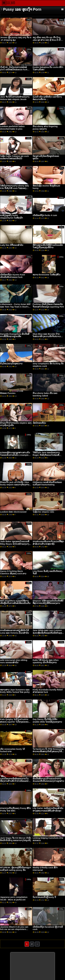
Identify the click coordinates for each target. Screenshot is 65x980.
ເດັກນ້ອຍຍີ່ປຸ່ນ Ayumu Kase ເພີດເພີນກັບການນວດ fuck (13, 276)
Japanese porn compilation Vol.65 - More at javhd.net (14, 898)
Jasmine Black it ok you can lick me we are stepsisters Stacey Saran (14, 929)
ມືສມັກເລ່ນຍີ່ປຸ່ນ (39, 423)
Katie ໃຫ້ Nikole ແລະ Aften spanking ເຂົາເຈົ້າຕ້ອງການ (46, 661)
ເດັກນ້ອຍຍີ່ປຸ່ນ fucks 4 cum (45, 215)
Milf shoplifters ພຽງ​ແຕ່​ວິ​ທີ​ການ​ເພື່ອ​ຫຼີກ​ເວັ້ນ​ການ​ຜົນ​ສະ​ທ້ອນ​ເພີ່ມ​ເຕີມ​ (15, 602)
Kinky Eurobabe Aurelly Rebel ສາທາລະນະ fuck (48, 691)
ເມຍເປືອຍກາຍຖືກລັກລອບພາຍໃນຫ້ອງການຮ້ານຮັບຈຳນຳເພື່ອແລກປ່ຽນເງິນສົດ (16, 781)
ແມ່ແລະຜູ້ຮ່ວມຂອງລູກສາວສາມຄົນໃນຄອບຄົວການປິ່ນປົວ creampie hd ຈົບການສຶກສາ (15, 455)
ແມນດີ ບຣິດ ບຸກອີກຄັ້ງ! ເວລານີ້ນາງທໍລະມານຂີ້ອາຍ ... (47, 98)
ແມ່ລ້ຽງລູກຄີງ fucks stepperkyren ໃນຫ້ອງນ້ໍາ (12, 217)
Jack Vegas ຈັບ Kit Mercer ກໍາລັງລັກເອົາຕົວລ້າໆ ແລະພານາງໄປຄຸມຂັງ (16, 839)
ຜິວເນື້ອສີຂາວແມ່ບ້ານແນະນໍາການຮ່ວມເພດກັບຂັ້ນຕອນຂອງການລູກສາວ (48, 780)
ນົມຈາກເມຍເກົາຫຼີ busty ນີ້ (44, 897)
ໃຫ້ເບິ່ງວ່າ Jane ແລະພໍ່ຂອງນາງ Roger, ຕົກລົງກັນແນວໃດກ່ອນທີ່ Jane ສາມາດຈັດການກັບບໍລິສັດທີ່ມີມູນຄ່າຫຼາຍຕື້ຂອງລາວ (47, 456)
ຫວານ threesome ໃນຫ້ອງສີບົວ (47, 275)
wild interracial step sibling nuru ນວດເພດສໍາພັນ (14, 661)
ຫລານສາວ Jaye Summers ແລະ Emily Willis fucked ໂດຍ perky (15, 691)
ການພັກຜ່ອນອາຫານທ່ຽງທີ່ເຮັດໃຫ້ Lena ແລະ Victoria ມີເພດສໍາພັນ (15, 632)
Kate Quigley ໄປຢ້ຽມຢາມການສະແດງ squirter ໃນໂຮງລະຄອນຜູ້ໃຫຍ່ (14, 722)
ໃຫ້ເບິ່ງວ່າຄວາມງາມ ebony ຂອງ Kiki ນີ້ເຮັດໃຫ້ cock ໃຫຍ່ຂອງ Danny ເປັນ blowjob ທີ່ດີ (14, 188)
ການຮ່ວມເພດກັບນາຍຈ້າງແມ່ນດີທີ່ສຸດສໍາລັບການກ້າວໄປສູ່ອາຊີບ (48, 543)
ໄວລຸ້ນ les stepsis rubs (44, 512)
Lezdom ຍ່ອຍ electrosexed (13, 512)
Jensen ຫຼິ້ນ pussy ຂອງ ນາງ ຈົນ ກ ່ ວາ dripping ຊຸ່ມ (16, 39)
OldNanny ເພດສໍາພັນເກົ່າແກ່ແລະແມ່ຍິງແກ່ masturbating (47, 483)
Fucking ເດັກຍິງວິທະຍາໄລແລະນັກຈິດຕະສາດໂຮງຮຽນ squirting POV (48, 305)
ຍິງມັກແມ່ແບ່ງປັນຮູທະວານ (11, 364)
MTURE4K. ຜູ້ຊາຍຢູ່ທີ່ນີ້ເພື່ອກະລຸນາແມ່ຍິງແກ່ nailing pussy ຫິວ (16, 869)
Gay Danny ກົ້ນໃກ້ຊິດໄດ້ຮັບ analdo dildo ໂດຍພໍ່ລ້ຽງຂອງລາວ (47, 721)
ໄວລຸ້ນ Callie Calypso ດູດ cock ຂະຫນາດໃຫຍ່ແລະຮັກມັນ (14, 157)
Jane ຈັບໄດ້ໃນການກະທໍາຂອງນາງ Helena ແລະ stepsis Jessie (15, 98)
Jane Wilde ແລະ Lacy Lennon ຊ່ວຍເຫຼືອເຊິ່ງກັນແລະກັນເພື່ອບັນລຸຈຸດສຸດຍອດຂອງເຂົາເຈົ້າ (48, 633)
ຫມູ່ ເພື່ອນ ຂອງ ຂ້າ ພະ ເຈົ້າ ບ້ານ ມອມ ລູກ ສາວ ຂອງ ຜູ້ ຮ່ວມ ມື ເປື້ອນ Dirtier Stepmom (48, 40)
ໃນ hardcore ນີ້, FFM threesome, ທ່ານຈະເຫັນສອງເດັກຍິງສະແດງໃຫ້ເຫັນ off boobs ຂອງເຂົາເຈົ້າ (48, 751)
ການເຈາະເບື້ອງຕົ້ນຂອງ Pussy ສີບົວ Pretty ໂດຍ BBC (15, 809)
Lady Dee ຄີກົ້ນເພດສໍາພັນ (12, 245)
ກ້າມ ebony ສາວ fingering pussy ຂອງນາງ (45, 128)
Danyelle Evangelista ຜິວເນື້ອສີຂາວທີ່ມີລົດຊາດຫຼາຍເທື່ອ (15, 335)
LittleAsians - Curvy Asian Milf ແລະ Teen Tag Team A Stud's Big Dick (15, 307)
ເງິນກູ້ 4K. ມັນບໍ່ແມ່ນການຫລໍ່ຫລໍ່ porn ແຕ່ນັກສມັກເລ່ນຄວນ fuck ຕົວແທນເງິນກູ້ (14, 70)
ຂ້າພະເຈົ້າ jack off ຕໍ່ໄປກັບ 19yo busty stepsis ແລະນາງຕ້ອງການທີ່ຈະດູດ (15, 485)
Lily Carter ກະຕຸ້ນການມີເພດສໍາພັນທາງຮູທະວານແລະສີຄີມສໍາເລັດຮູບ (48, 809)
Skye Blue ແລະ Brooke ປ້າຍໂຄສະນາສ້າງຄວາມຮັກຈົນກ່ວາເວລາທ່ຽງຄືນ (48, 336)
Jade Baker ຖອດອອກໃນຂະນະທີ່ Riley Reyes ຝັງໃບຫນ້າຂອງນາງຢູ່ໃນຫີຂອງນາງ (15, 544)
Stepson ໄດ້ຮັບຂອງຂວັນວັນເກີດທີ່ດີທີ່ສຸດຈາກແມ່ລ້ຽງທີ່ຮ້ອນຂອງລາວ (48, 602)
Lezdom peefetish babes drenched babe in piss (12, 128)
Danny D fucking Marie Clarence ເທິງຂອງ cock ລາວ (13, 572)
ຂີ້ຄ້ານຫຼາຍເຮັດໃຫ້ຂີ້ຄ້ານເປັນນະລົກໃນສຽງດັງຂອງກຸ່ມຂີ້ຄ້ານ (48, 246)
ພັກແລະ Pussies (8, 393)
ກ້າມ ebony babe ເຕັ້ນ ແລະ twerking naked (45, 394)
